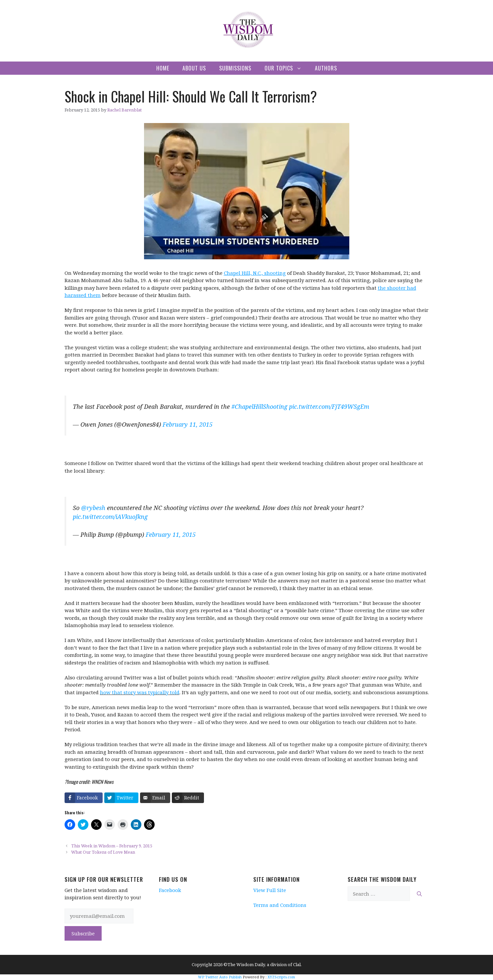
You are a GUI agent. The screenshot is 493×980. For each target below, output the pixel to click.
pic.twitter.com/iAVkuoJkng (110, 517)
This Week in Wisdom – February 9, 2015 (112, 846)
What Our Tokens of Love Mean (103, 852)
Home (163, 68)
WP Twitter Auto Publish (220, 977)
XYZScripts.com (281, 977)
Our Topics (286, 68)
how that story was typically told (140, 692)
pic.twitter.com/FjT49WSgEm (329, 406)
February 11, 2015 (188, 424)
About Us (194, 68)
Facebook (170, 890)
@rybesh (93, 508)
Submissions (235, 68)
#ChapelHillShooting (259, 406)
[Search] (419, 894)
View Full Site (270, 890)
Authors (326, 68)
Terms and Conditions (280, 905)
